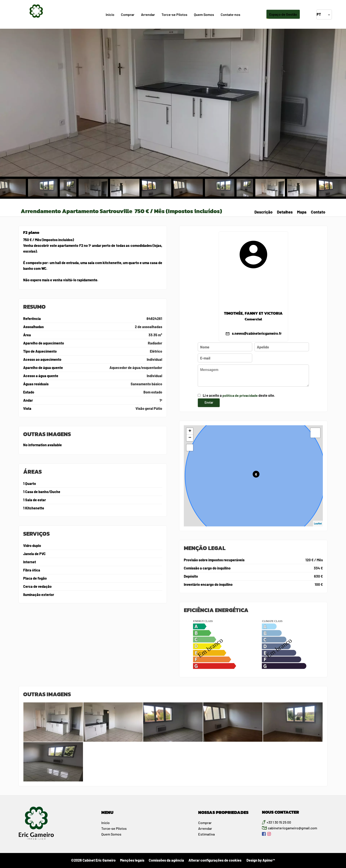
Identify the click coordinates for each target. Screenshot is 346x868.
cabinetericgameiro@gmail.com (292, 828)
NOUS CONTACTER (280, 812)
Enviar (209, 402)
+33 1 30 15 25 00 (279, 822)
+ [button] (190, 431)
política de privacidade (240, 395)
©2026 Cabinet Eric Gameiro (93, 860)
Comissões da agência (166, 860)
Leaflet (318, 523)
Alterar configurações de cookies (215, 860)
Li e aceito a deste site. (239, 395)
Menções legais (132, 860)
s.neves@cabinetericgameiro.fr (257, 333)
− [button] (190, 438)
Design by (260, 860)
